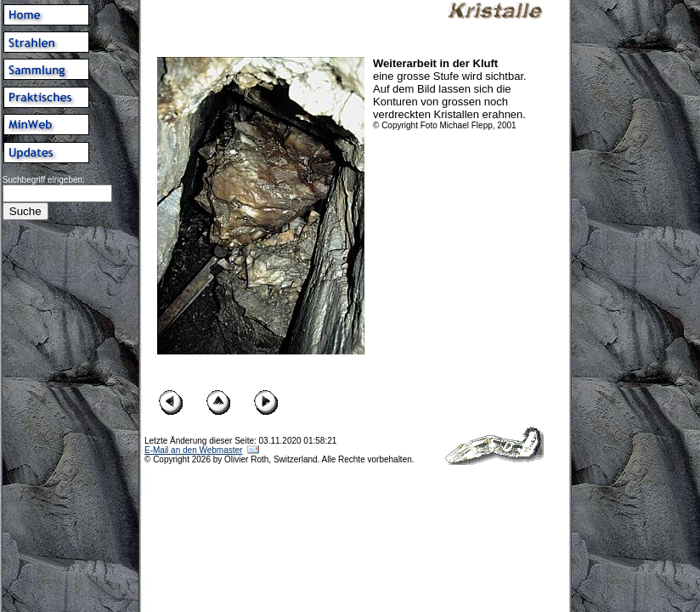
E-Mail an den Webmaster (193, 450)
